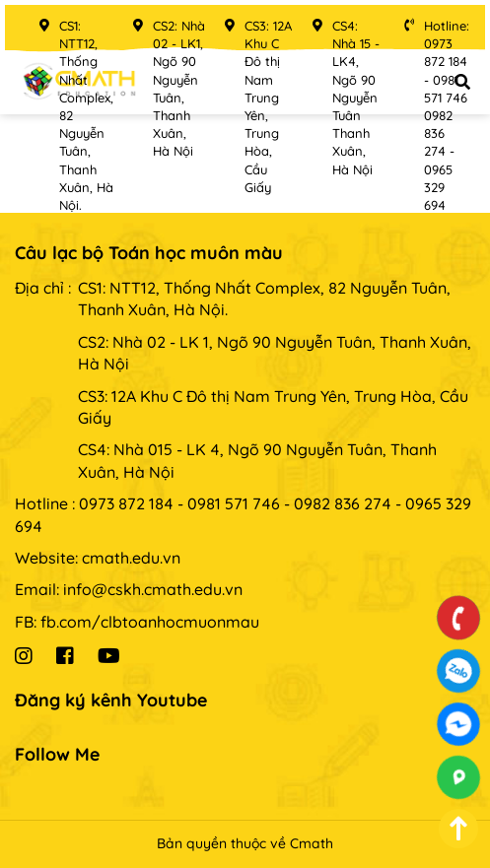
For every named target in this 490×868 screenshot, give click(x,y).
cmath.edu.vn (131, 558)
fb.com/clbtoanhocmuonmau (150, 622)
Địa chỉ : (43, 288)
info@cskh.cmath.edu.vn (153, 589)
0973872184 (459, 671)
